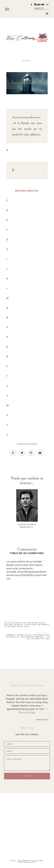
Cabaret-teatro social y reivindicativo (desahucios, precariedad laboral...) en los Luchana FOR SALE (28, 637)
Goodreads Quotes (42, 720)
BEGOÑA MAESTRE (27, 191)
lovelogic (32, 862)
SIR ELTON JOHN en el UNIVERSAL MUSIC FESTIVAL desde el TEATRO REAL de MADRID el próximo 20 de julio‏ (26, 625)
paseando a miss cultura (32, 861)
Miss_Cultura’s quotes (27, 685)
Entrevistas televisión (27, 444)
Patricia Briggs (27, 712)
